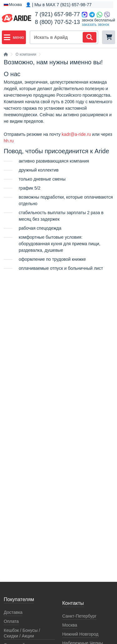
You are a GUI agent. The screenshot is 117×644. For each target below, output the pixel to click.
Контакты (73, 603)
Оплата (11, 621)
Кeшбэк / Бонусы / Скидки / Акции (22, 633)
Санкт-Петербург (80, 616)
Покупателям (19, 599)
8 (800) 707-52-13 (57, 22)
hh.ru (9, 141)
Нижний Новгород (80, 634)
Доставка (13, 612)
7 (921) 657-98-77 (57, 14)
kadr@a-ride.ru (76, 134)
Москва (70, 625)
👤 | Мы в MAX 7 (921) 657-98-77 (59, 5)
